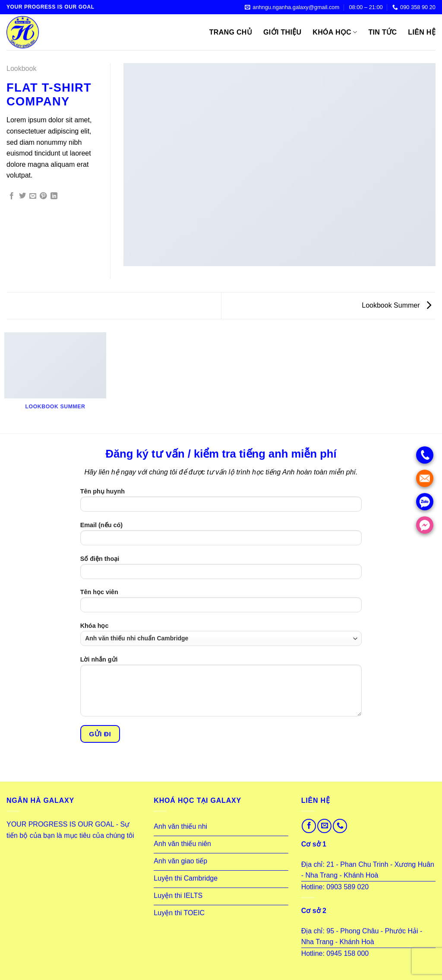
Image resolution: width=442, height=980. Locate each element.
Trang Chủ (231, 32)
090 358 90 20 (414, 7)
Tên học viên (221, 603)
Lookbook (21, 68)
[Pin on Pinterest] (43, 196)
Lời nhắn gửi (221, 689)
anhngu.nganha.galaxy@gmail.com (292, 7)
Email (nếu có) (221, 536)
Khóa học (335, 32)
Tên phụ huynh (221, 503)
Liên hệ (422, 32)
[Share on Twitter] (22, 196)
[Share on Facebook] (12, 196)
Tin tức (383, 32)
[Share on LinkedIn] (54, 196)
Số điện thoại (221, 570)
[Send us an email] (324, 826)
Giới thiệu (282, 32)
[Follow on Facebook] (309, 826)
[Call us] (340, 826)
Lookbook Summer (396, 305)
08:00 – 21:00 (366, 7)
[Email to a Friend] (33, 196)
